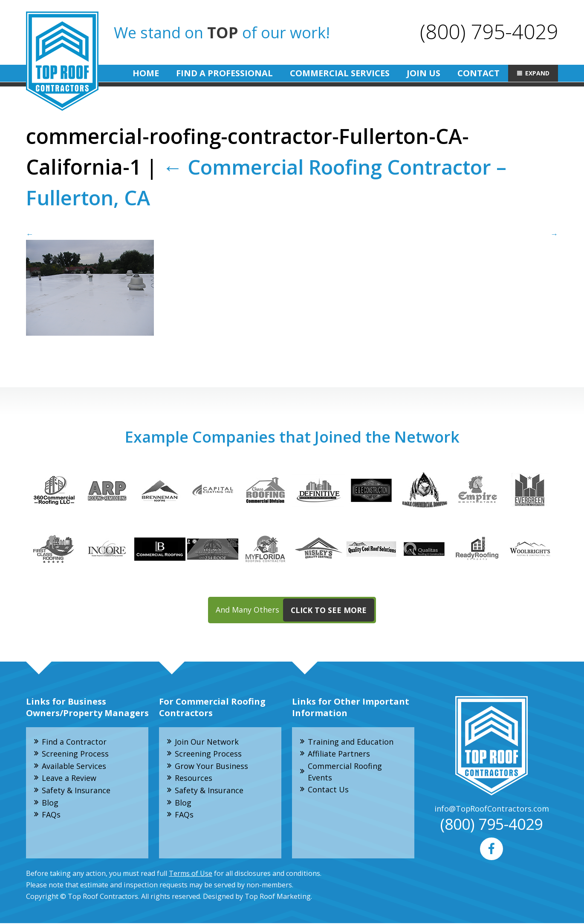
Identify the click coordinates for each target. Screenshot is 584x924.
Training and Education (351, 742)
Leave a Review (69, 779)
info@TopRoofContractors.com (491, 809)
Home (146, 73)
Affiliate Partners (339, 754)
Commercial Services (340, 73)
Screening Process (75, 754)
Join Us (424, 73)
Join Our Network (207, 742)
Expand (537, 73)
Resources (194, 779)
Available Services (74, 766)
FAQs (51, 815)
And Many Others (295, 610)
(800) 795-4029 (489, 31)
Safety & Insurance (76, 791)
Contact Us (328, 790)
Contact (478, 73)
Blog (50, 803)
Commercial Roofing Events (345, 772)
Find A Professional (224, 73)
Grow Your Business (211, 766)
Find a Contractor (74, 742)
